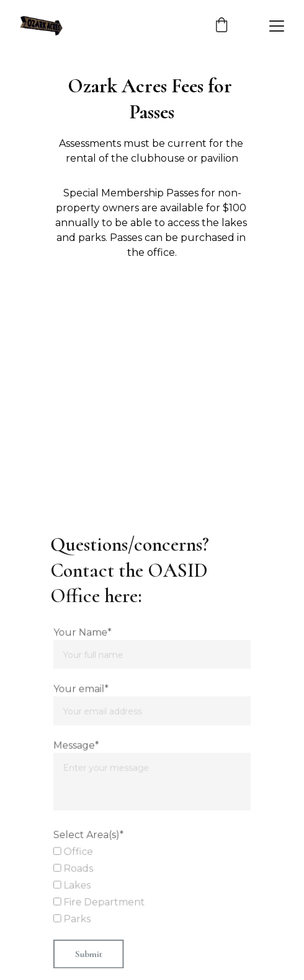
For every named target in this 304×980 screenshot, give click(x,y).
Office (74, 851)
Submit (89, 952)
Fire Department (100, 901)
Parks (73, 917)
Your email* (82, 690)
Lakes (73, 884)
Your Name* (83, 634)
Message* (77, 746)
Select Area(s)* (89, 834)
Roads (74, 867)
